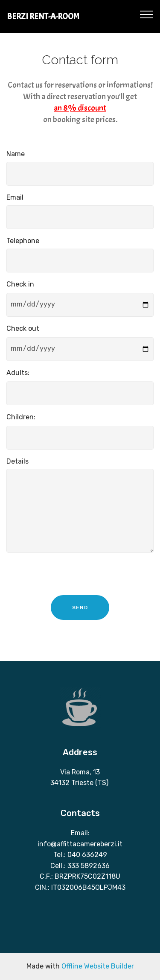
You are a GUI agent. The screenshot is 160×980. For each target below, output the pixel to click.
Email (15, 197)
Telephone (23, 241)
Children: (21, 417)
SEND (80, 607)
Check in (20, 284)
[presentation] (71, 576)
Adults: (18, 373)
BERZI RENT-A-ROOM (43, 16)
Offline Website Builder (98, 966)
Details (17, 461)
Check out (23, 328)
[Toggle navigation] (147, 14)
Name (16, 154)
